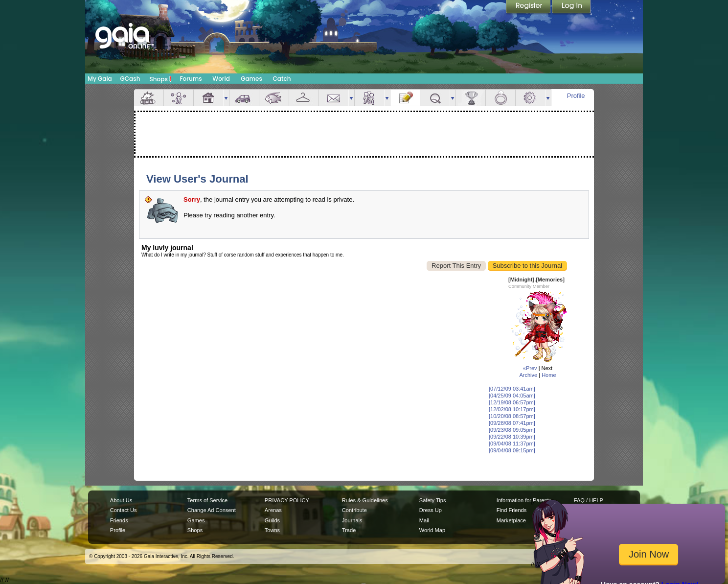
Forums (191, 79)
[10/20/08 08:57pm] (512, 416)
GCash (130, 79)
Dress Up (431, 510)
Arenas (273, 510)
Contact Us (124, 510)
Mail (334, 98)
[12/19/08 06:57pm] (512, 402)
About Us (121, 500)
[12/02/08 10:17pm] (512, 409)
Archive (528, 375)
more (226, 98)
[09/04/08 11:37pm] (512, 444)
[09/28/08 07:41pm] (512, 423)
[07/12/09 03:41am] (512, 389)
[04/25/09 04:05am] (512, 396)
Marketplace (511, 520)
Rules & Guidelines (365, 500)
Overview (149, 98)
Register (529, 7)
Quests (435, 98)
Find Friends (512, 510)
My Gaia (100, 79)
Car (244, 98)
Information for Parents (524, 500)
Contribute (354, 510)
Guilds (272, 520)
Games (251, 79)
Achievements (471, 98)
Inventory (304, 98)
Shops (161, 79)
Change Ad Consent (212, 510)
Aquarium (274, 98)
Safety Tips (433, 500)
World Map (432, 530)
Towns (272, 530)
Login (571, 7)
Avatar (179, 98)
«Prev (530, 368)
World (221, 79)
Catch (282, 79)
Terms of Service (207, 500)
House (208, 98)
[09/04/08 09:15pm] (512, 450)
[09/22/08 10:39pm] (512, 437)
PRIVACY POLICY (287, 500)
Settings (530, 98)
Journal (405, 98)
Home (549, 375)
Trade (349, 530)
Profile (576, 96)
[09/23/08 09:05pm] (512, 430)
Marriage (500, 98)
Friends (369, 98)
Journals (352, 520)
